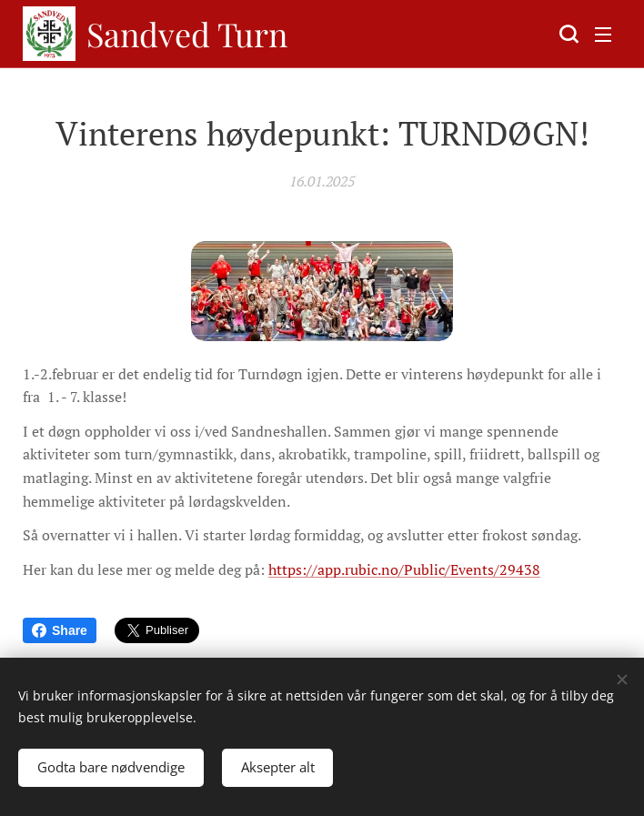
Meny (603, 35)
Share (60, 630)
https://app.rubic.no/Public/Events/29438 (404, 569)
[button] (567, 34)
